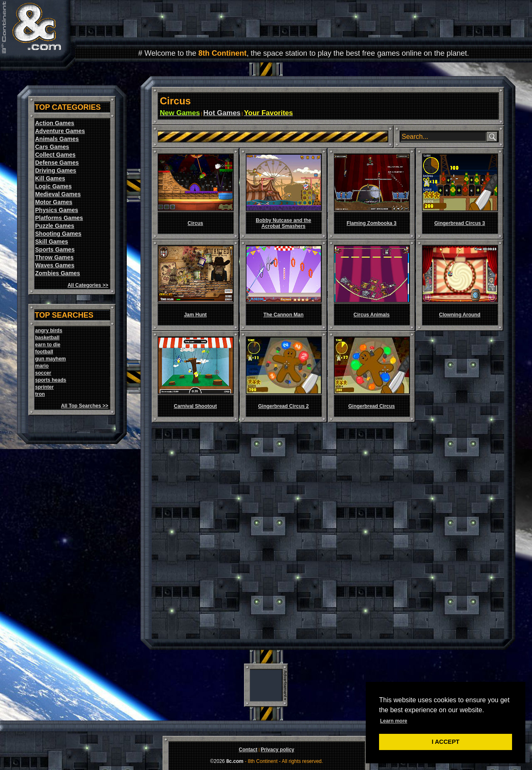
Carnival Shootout (195, 406)
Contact (248, 750)
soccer (43, 373)
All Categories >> (88, 285)
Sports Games (55, 249)
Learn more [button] (393, 721)
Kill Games (50, 178)
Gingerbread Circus (372, 406)
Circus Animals (372, 315)
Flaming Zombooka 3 (372, 223)
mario (42, 366)
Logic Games (54, 186)
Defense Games (57, 163)
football (44, 352)
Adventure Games (60, 131)
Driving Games (56, 170)
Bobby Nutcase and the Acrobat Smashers (283, 223)
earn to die (48, 345)
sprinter (45, 387)
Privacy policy (277, 750)
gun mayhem (51, 359)
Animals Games (57, 139)
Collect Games (55, 155)
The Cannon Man (284, 315)
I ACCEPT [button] (446, 742)
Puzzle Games (55, 226)
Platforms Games (59, 218)
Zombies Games (58, 273)
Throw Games (55, 257)
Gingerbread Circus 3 (460, 223)
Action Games (55, 123)
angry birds (49, 331)
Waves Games (55, 265)
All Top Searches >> (85, 406)
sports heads (51, 380)
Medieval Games (58, 194)
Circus (195, 223)
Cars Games (52, 147)
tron (40, 394)
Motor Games (54, 202)
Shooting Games (58, 234)
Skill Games (52, 242)
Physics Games (57, 210)
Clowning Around (460, 315)
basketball (48, 338)
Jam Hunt (196, 315)
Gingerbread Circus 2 (283, 406)
